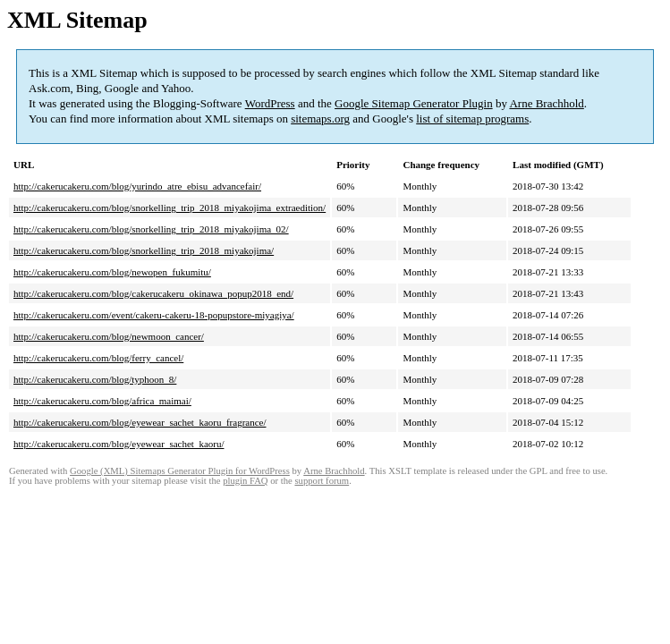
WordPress (270, 103)
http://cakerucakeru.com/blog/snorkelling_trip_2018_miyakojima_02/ (151, 229)
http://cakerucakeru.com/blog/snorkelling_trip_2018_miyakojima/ (144, 250)
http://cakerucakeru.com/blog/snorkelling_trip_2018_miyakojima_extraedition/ (170, 208)
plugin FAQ (245, 481)
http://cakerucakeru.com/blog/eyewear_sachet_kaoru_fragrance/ (140, 422)
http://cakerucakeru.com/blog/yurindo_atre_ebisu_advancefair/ (137, 186)
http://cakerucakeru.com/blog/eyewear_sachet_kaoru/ (119, 444)
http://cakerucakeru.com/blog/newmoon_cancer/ (109, 336)
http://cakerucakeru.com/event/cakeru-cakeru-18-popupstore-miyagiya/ (154, 315)
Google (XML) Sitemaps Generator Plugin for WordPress (180, 471)
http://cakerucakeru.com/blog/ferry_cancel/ (98, 358)
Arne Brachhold (546, 103)
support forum (322, 481)
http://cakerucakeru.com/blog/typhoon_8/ (95, 379)
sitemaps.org (320, 119)
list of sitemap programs (472, 119)
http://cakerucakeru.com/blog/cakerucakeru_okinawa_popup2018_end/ (153, 293)
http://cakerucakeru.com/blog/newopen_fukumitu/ (112, 272)
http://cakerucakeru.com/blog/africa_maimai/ (102, 401)
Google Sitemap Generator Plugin (414, 103)
